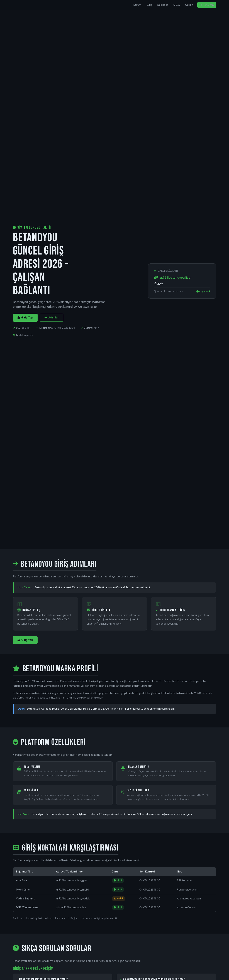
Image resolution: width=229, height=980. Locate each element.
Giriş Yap (207, 5)
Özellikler (163, 5)
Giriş (149, 5)
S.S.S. (177, 5)
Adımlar (52, 318)
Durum (137, 5)
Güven (189, 5)
